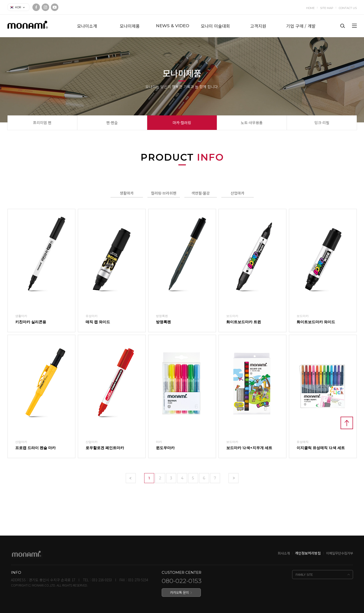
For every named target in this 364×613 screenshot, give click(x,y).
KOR (18, 7)
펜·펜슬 (112, 123)
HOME (310, 8)
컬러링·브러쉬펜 (164, 193)
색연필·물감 (201, 193)
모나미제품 (130, 26)
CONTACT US (348, 8)
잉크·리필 (322, 123)
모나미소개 (87, 26)
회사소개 (284, 553)
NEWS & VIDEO (173, 26)
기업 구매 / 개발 (301, 26)
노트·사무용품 (252, 123)
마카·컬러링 (182, 123)
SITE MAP (327, 8)
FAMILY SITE (304, 574)
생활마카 (127, 193)
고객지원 (258, 26)
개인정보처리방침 (308, 553)
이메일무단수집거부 (340, 553)
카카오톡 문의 (179, 592)
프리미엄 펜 (42, 123)
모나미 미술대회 (215, 26)
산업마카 (238, 193)
